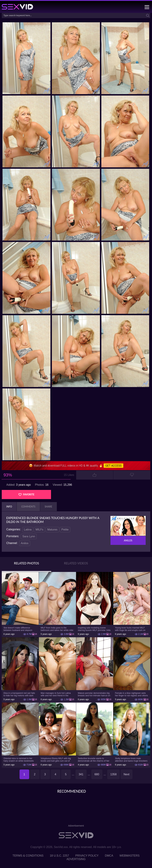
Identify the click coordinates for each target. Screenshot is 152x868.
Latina (28, 530)
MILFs (39, 530)
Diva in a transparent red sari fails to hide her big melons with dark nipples (19, 694)
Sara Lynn (29, 536)
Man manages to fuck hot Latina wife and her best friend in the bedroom (56, 694)
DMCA (109, 856)
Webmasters (129, 856)
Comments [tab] (28, 507)
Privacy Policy (87, 856)
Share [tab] (48, 507)
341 (81, 774)
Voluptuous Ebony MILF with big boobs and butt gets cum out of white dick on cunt (56, 760)
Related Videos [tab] (76, 563)
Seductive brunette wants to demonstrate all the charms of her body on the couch (94, 760)
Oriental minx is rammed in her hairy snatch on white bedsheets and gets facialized (19, 760)
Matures (52, 530)
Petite (65, 530)
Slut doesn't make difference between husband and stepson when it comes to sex (18, 629)
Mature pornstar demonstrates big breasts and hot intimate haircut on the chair (94, 694)
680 (97, 774)
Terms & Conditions (28, 856)
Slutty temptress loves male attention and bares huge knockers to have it (131, 760)
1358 (113, 774)
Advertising (76, 859)
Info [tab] (9, 507)
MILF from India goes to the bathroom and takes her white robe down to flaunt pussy (57, 629)
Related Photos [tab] (26, 563)
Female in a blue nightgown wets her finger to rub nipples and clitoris (132, 694)
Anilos (25, 543)
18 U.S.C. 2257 (59, 856)
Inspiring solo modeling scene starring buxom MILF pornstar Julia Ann (94, 629)
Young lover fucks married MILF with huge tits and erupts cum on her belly (130, 629)
